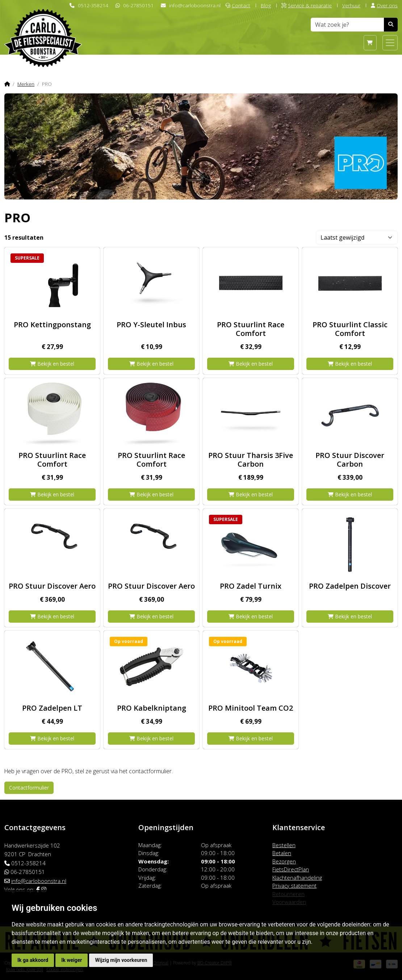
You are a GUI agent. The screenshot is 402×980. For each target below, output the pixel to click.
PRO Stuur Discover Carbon (350, 460)
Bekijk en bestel (52, 364)
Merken (26, 84)
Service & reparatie (307, 5)
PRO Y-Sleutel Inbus (151, 325)
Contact (238, 5)
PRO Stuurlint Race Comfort (251, 329)
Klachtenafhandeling (297, 878)
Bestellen (284, 845)
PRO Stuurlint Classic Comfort (350, 329)
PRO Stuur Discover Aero (52, 586)
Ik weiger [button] (72, 960)
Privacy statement (294, 886)
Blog (266, 5)
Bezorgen (284, 861)
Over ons (384, 5)
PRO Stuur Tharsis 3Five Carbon (251, 460)
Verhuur (351, 5)
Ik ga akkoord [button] (33, 960)
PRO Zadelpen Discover (350, 586)
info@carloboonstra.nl (195, 5)
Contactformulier (29, 788)
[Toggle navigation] (390, 43)
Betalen (282, 853)
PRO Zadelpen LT (52, 708)
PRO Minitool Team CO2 (251, 708)
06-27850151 (138, 5)
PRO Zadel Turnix (251, 586)
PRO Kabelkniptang (152, 708)
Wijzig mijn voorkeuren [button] (121, 960)
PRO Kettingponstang (52, 325)
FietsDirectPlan (291, 869)
